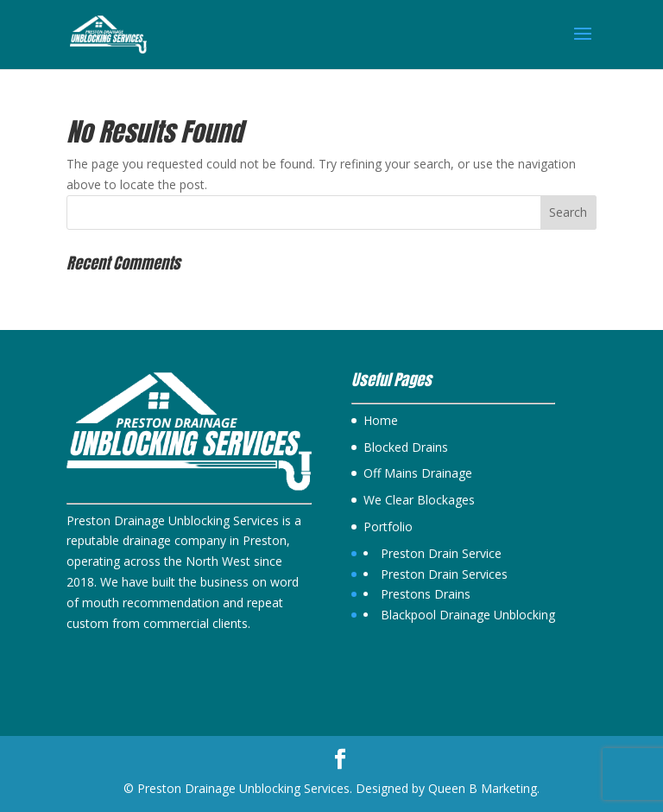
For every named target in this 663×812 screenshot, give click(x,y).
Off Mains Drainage (418, 473)
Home (381, 420)
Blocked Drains (406, 447)
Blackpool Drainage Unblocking (468, 615)
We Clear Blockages (419, 500)
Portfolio (388, 527)
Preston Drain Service (441, 553)
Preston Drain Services (444, 574)
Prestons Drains (426, 594)
